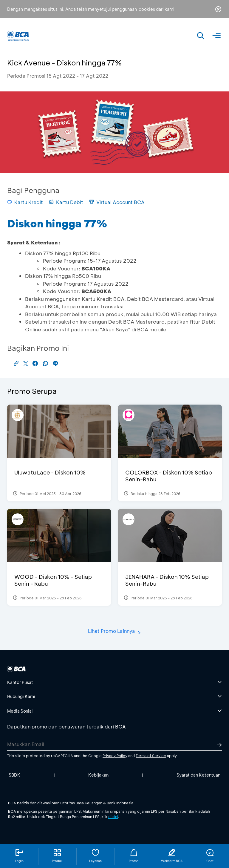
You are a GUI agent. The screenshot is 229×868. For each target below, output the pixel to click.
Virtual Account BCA (117, 202)
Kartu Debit (66, 202)
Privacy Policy (115, 756)
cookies (147, 9)
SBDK (14, 775)
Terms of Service (151, 756)
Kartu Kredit (25, 202)
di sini (113, 817)
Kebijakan (98, 775)
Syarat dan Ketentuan (198, 775)
